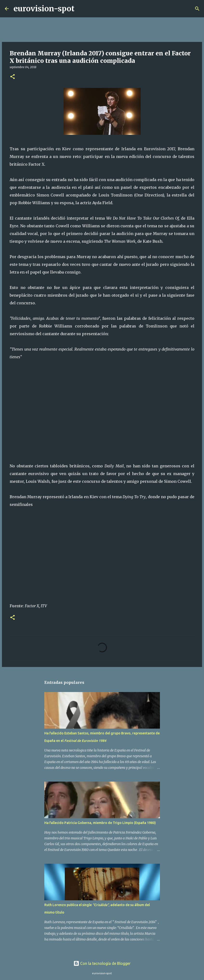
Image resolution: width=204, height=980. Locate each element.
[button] (13, 77)
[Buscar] (81, 9)
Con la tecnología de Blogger (102, 963)
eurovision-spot (44, 9)
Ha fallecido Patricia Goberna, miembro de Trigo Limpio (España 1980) (100, 823)
